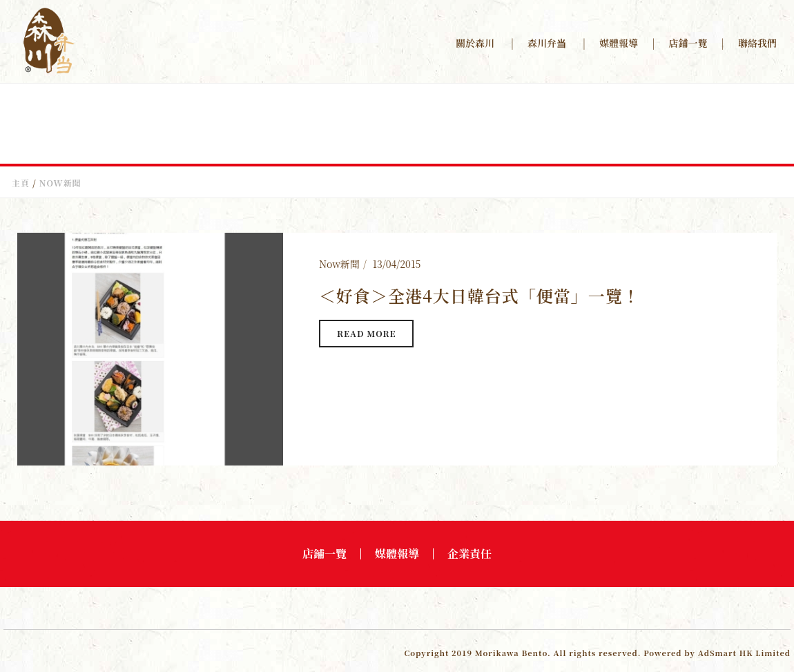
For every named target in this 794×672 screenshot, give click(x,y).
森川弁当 (547, 43)
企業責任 (469, 554)
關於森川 (475, 43)
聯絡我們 (757, 43)
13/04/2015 (396, 264)
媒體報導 (619, 43)
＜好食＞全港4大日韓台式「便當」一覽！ (480, 295)
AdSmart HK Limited (744, 653)
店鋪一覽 (688, 43)
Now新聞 (339, 264)
